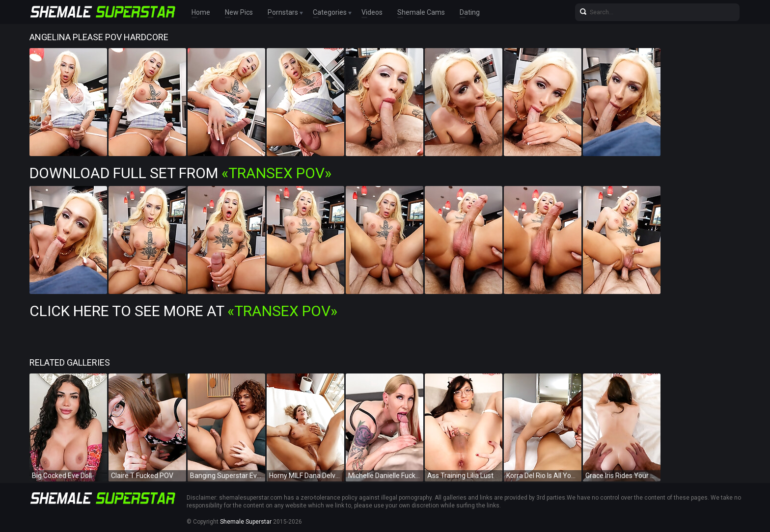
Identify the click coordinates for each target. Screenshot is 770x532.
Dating (470, 12)
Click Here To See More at (183, 311)
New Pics (239, 12)
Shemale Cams (421, 12)
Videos (372, 12)
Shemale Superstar (246, 522)
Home (201, 12)
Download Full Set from (180, 173)
